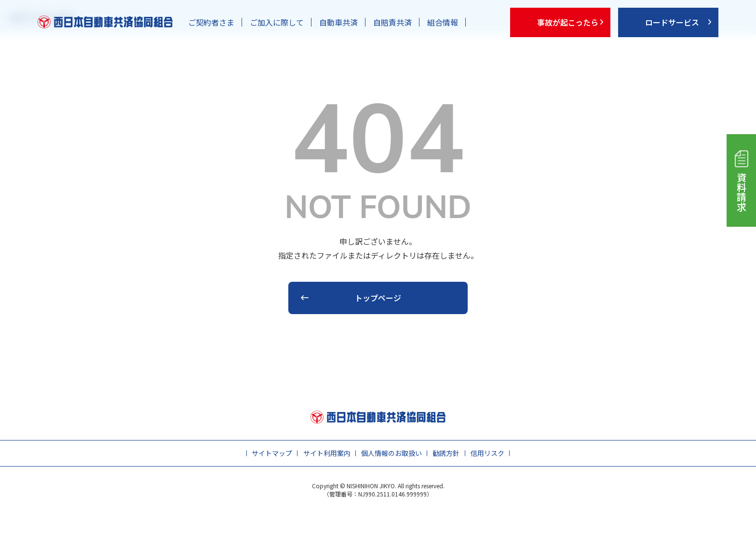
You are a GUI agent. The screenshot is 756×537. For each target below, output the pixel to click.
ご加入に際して (277, 22)
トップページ (378, 298)
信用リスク (487, 453)
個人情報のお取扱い (391, 453)
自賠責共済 (392, 22)
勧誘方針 (446, 453)
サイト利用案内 (327, 453)
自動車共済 (338, 22)
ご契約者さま (211, 22)
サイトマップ (272, 453)
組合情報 (443, 22)
